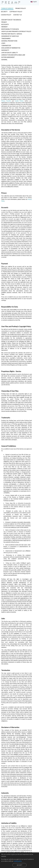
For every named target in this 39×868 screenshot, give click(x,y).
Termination (6, 42)
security (31, 8)
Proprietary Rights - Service (12, 31)
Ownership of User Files (10, 33)
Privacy (4, 19)
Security (33, 91)
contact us (32, 12)
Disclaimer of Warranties (11, 45)
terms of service (7, 8)
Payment (4, 24)
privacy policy (21, 8)
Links (3, 40)
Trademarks (6, 35)
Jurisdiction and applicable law (13, 52)
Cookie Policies (5, 92)
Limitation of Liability (10, 49)
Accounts (5, 21)
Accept (20, 865)
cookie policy (21, 12)
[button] (34, 2)
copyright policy (7, 12)
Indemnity (5, 47)
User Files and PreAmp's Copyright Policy (16, 28)
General (4, 56)
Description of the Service (11, 17)
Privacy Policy (22, 175)
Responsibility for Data (10, 26)
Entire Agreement (8, 54)
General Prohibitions (9, 38)
